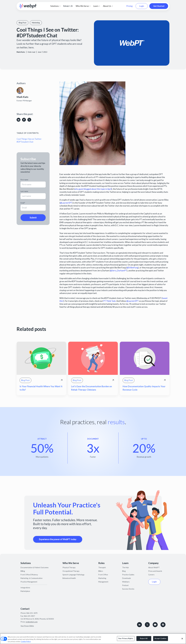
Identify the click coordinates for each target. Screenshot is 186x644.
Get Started (159, 6)
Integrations (25, 588)
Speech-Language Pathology (73, 575)
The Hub (125, 567)
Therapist (102, 567)
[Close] (182, 639)
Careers (151, 575)
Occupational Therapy (71, 571)
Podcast (125, 585)
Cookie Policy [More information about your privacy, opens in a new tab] (26, 642)
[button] (55, 6)
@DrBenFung (132, 268)
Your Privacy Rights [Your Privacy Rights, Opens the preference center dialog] (126, 638)
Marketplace (25, 591)
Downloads (127, 578)
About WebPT (154, 567)
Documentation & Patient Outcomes (35, 567)
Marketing (102, 578)
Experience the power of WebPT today (58, 539)
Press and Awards (155, 571)
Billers (101, 571)
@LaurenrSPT (66, 203)
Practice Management (29, 582)
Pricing (129, 6)
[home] (28, 6)
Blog (124, 571)
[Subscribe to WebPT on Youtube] (155, 625)
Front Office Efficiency (29, 575)
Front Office (103, 575)
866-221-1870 (32, 613)
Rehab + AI (68, 6)
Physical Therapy (69, 567)
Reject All (144, 638)
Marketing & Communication (31, 578)
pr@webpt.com (32, 622)
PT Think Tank (109, 301)
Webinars (126, 582)
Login (142, 6)
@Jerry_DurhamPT (119, 271)
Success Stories (128, 589)
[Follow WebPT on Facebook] (163, 625)
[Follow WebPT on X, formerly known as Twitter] (147, 625)
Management (103, 582)
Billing (23, 571)
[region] (93, 639)
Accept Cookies (161, 638)
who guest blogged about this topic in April (93, 189)
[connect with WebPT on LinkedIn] (139, 625)
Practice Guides (128, 575)
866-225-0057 (29, 616)
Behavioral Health (69, 578)
